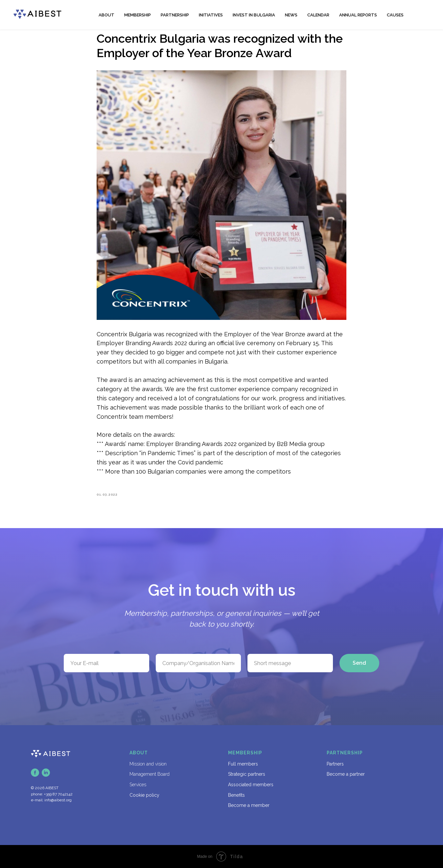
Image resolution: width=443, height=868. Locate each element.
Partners (335, 764)
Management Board (150, 774)
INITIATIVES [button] (211, 15)
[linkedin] (46, 773)
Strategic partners (247, 774)
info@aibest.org (58, 800)
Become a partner (346, 774)
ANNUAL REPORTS (358, 15)
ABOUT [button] (106, 15)
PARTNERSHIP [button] (175, 15)
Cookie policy (144, 795)
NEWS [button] (291, 15)
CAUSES (395, 15)
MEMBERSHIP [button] (138, 15)
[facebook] (35, 773)
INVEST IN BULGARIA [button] (254, 15)
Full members (243, 764)
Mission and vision (148, 764)
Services (138, 785)
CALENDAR (318, 15)
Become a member (249, 805)
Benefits (236, 795)
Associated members (251, 785)
